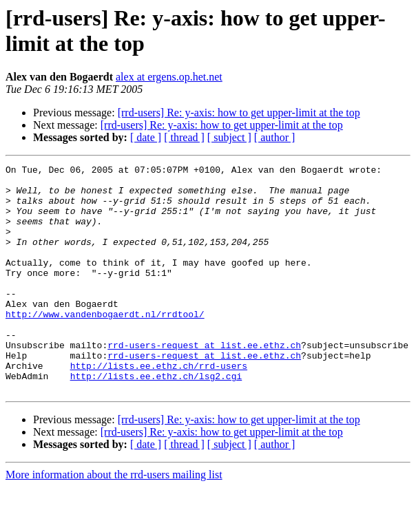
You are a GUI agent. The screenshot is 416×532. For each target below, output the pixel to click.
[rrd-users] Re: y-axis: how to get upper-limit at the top (239, 113)
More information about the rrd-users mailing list (114, 520)
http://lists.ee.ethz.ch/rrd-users (159, 407)
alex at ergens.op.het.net (169, 77)
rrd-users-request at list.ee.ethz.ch (204, 382)
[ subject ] (229, 137)
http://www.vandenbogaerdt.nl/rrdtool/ (105, 345)
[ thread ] (184, 137)
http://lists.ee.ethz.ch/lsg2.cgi (156, 419)
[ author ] (275, 137)
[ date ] (146, 137)
